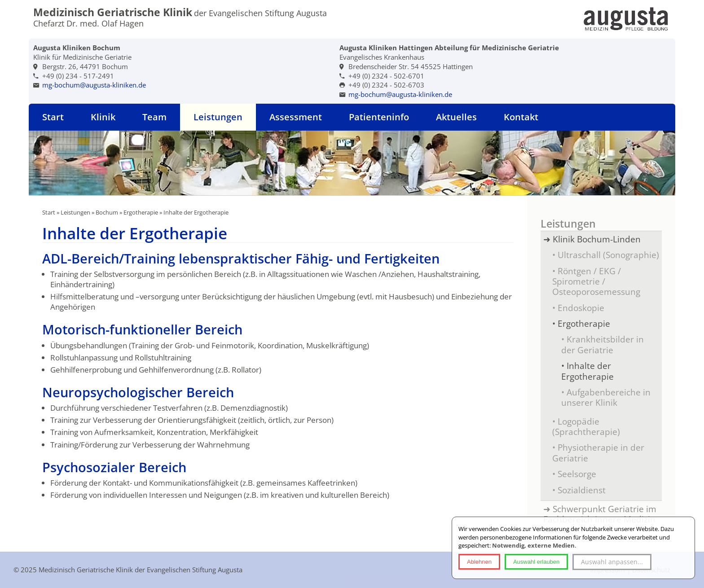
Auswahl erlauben (536, 562)
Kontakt (521, 117)
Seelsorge (577, 474)
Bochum (107, 212)
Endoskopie (581, 308)
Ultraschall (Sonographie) (608, 255)
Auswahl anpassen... (612, 562)
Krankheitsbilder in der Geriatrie (603, 344)
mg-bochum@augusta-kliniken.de (94, 85)
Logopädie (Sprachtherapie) (586, 426)
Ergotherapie (141, 212)
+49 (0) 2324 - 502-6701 (386, 76)
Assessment (296, 117)
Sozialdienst (582, 490)
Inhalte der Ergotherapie (587, 371)
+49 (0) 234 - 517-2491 (78, 76)
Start (53, 117)
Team (154, 117)
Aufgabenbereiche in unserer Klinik (606, 397)
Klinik (103, 117)
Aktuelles (456, 117)
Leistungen (218, 117)
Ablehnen (479, 562)
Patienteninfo (379, 117)
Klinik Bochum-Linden (597, 239)
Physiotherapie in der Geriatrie (598, 452)
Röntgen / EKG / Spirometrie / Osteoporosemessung (596, 281)
